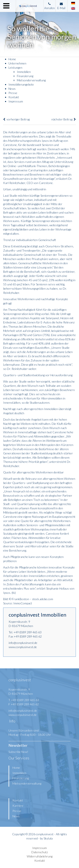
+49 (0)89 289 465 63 (27, 632)
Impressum (16, 101)
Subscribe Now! (18, 752)
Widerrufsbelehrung (40, 856)
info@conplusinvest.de (23, 643)
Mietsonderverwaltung (31, 80)
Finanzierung (25, 76)
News (12, 89)
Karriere (18, 806)
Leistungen (15, 67)
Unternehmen (17, 63)
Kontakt (14, 97)
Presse (13, 93)
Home (12, 59)
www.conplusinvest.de (23, 647)
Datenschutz (40, 852)
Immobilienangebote (21, 84)
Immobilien (24, 72)
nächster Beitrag (64, 119)
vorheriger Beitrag (16, 119)
